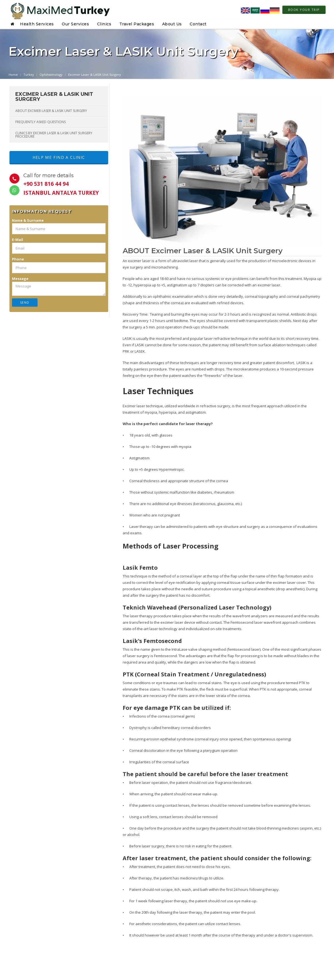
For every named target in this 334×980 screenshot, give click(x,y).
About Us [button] (172, 24)
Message (20, 279)
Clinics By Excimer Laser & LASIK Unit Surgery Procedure (54, 135)
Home (13, 75)
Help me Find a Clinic (59, 158)
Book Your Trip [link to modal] (304, 10)
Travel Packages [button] (137, 24)
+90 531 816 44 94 (46, 184)
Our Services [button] (75, 24)
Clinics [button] (104, 24)
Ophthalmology (51, 75)
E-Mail (18, 240)
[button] (13, 24)
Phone (18, 260)
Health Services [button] (37, 24)
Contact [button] (198, 24)
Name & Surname (28, 221)
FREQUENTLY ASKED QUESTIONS (40, 122)
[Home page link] (59, 10)
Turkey (29, 75)
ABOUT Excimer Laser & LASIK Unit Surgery (51, 111)
